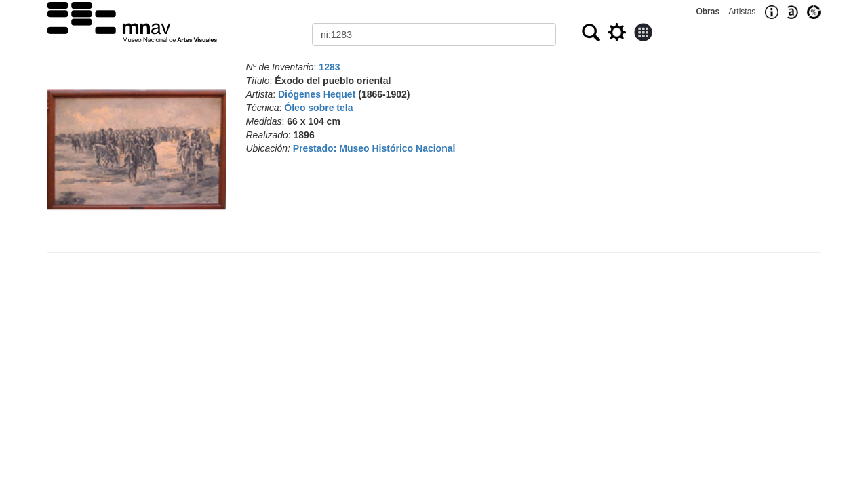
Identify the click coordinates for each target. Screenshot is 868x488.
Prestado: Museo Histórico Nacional (374, 148)
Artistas (742, 12)
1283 (329, 67)
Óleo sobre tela (318, 108)
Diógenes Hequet (317, 94)
